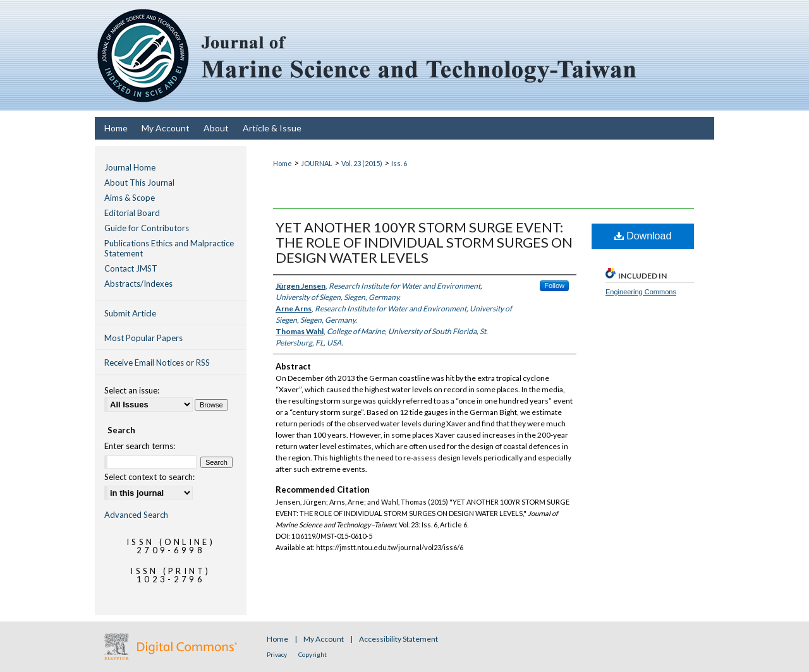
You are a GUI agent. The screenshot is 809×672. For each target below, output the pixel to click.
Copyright (313, 654)
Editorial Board (132, 213)
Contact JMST (131, 268)
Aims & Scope (130, 198)
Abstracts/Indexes (138, 284)
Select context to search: (149, 477)
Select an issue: (132, 390)
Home (283, 163)
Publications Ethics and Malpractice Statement (169, 248)
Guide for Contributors (147, 228)
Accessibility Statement (398, 639)
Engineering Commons (641, 292)
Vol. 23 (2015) (362, 163)
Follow (554, 285)
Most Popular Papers (143, 338)
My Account (324, 639)
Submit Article (130, 313)
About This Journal (139, 183)
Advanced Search (136, 515)
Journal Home (130, 167)
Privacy (277, 654)
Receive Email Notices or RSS (157, 363)
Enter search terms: (140, 446)
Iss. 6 (399, 163)
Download (643, 236)
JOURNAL (317, 163)
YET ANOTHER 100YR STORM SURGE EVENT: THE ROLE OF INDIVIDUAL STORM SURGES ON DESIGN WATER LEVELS (424, 242)
